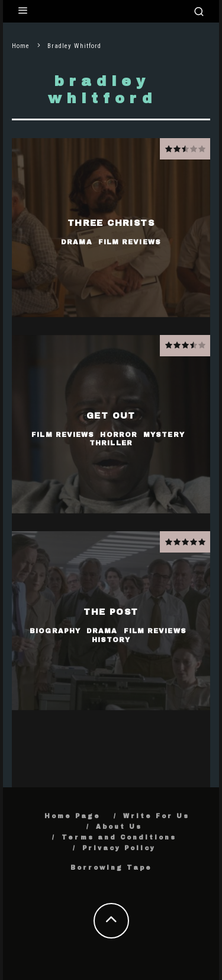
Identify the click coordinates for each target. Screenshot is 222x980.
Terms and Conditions (119, 837)
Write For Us (156, 816)
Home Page (73, 816)
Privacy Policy (119, 848)
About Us (119, 827)
